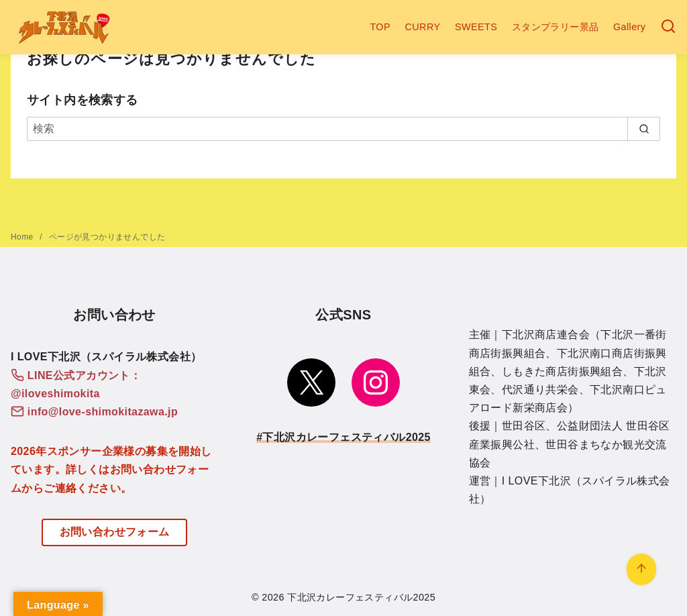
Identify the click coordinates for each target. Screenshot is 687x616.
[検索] (668, 27)
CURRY (423, 27)
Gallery (629, 27)
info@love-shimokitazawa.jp (103, 412)
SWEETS (476, 27)
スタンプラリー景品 (556, 27)
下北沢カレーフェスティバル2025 (361, 597)
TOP (380, 27)
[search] (644, 129)
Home (23, 237)
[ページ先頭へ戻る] (641, 569)
